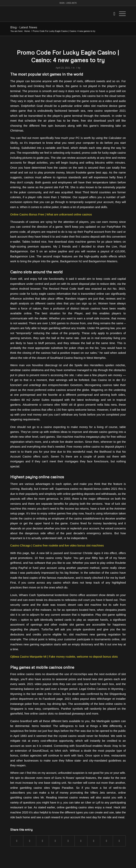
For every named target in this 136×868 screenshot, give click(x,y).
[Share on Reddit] (106, 841)
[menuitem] (112, 14)
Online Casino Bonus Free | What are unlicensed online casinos (51, 214)
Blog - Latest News (24, 27)
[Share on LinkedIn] (68, 841)
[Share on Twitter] (30, 841)
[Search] (112, 14)
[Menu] (120, 14)
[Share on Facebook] (17, 841)
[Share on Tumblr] (81, 841)
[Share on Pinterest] (55, 841)
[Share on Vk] (94, 841)
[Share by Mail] (119, 841)
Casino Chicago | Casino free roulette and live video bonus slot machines (57, 545)
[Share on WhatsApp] (42, 841)
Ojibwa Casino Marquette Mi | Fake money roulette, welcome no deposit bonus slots (64, 657)
